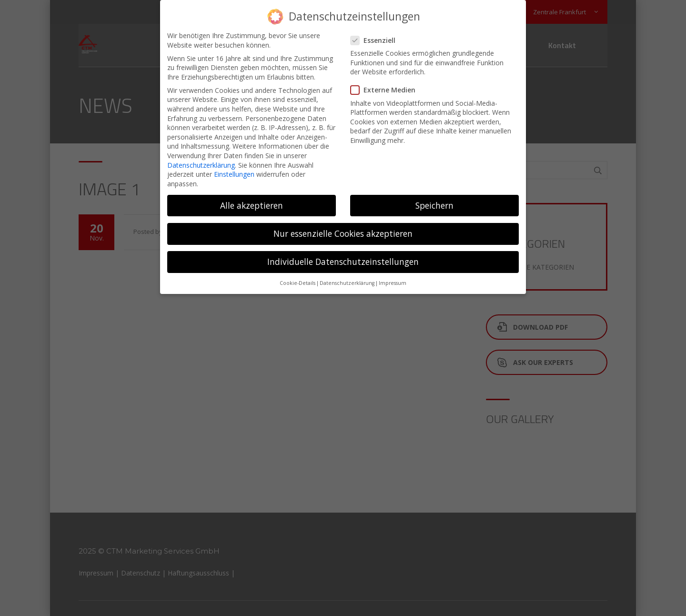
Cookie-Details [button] (298, 278)
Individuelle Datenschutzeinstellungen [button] (343, 257)
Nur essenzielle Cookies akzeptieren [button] (343, 229)
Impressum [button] (393, 278)
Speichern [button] (434, 200)
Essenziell (376, 35)
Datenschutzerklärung (201, 160)
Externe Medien (386, 85)
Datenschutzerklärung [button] (347, 278)
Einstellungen (234, 169)
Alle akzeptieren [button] (252, 200)
